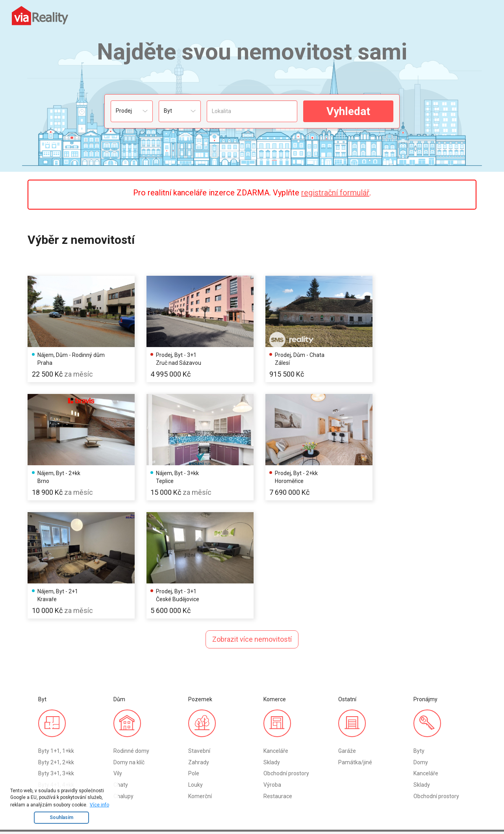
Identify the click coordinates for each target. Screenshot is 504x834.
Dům (44, 750)
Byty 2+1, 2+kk (56, 639)
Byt (42, 738)
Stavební (199, 628)
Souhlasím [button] (61, 817)
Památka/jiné (355, 639)
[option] (79, 328)
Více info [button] (99, 805)
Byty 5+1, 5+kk (56, 673)
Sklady (272, 639)
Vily (118, 650)
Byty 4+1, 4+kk (56, 662)
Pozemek (50, 761)
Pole (194, 650)
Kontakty (216, 738)
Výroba (272, 662)
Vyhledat (348, 111)
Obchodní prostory (286, 650)
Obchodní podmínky (229, 750)
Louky (195, 662)
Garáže (347, 628)
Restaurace (278, 673)
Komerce (49, 772)
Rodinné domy (131, 628)
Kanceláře (276, 628)
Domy (421, 639)
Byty (419, 628)
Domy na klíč (129, 639)
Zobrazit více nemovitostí (252, 516)
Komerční (200, 673)
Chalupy (123, 673)
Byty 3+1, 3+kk (56, 650)
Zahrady (199, 639)
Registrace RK (117, 738)
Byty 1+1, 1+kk (56, 628)
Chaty (121, 662)
